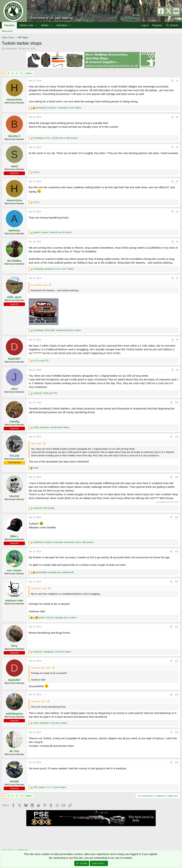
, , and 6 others (59, 108)
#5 (177, 212)
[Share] (172, 81)
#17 (176, 661)
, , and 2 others (50, 723)
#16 (176, 627)
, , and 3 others (57, 330)
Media (45, 25)
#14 (176, 552)
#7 (177, 278)
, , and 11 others (57, 618)
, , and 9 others (52, 652)
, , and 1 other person (56, 138)
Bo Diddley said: (39, 285)
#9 (177, 370)
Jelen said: (36, 444)
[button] (36, 25)
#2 (177, 117)
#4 (177, 181)
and (41, 361)
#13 (176, 517)
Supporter (14, 173)
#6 (177, 242)
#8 (177, 340)
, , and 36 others (53, 232)
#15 (176, 582)
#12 (176, 477)
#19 (176, 732)
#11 (176, 437)
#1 (177, 81)
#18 (176, 695)
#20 (176, 762)
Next (28, 73)
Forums (9, 25)
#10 (176, 402)
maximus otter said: (41, 668)
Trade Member (14, 462)
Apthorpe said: (38, 701)
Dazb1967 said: (39, 588)
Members (62, 25)
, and (45, 393)
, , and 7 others (54, 269)
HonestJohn (11, 49)
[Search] (172, 25)
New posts (7, 31)
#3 (177, 147)
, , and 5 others (51, 427)
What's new (26, 25)
